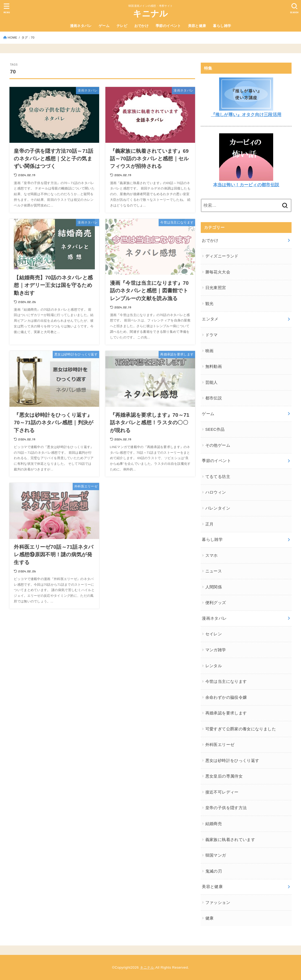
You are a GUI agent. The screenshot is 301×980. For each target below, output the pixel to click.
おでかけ (142, 26)
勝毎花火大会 (218, 272)
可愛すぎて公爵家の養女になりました (241, 729)
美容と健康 (197, 26)
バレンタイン (218, 508)
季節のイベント (168, 26)
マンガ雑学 (216, 650)
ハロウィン (216, 492)
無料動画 (214, 367)
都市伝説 (214, 398)
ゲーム (104, 26)
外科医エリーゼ (220, 745)
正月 (210, 524)
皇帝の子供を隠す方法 (226, 808)
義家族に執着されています (230, 840)
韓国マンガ (216, 855)
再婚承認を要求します (226, 713)
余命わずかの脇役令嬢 (226, 697)
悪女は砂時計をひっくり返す (232, 761)
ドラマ (212, 335)
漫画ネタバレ (81, 26)
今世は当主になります (226, 681)
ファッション (218, 903)
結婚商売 (214, 824)
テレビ (122, 26)
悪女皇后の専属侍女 (224, 776)
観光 (210, 304)
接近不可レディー (222, 792)
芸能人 (212, 382)
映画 (210, 351)
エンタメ (210, 319)
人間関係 (214, 587)
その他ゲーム (218, 445)
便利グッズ (216, 603)
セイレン (214, 634)
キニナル (150, 14)
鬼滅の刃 (214, 871)
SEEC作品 (215, 429)
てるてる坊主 (218, 477)
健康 (210, 918)
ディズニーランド (222, 256)
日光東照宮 (216, 288)
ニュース (214, 571)
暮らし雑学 (222, 26)
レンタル (214, 666)
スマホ (212, 555)
